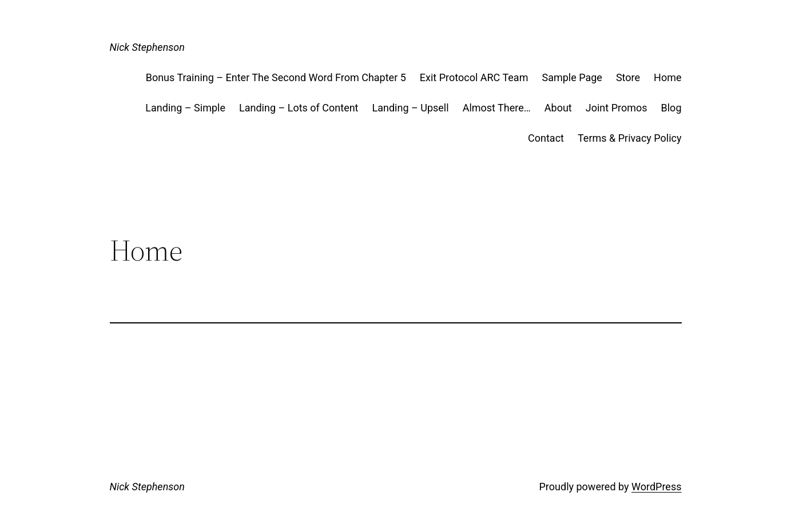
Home (667, 77)
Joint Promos (617, 108)
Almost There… (497, 108)
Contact (546, 138)
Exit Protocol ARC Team (474, 77)
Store (628, 77)
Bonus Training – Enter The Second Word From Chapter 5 (276, 77)
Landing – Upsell (411, 108)
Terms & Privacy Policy (630, 138)
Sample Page (572, 77)
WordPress (656, 487)
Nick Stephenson (147, 47)
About (558, 108)
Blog (671, 108)
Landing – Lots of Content (299, 108)
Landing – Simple (185, 108)
